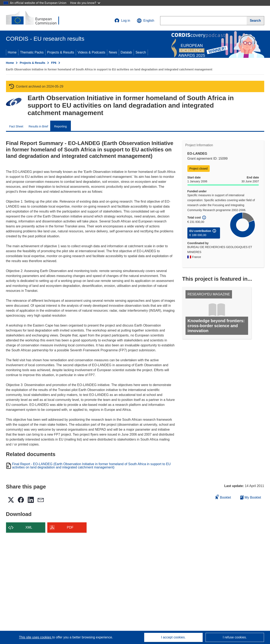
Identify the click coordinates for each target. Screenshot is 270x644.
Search (141, 52)
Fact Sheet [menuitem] (16, 126)
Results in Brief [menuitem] (38, 126)
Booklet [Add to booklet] (223, 497)
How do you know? (85, 3)
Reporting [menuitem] (60, 126)
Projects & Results (61, 52)
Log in (122, 21)
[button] (145, 21)
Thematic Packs (32, 52)
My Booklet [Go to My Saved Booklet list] (251, 497)
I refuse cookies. (235, 637)
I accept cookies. (173, 637)
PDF (70, 527)
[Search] (255, 21)
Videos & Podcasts (92, 52)
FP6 (54, 63)
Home (12, 52)
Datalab (126, 52)
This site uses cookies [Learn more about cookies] (36, 637)
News (113, 52)
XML (29, 527)
